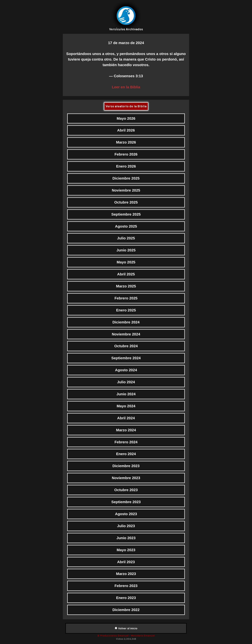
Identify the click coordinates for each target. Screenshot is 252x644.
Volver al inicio (126, 628)
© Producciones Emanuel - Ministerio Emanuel (126, 636)
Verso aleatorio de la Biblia (126, 106)
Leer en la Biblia (126, 87)
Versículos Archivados (126, 29)
